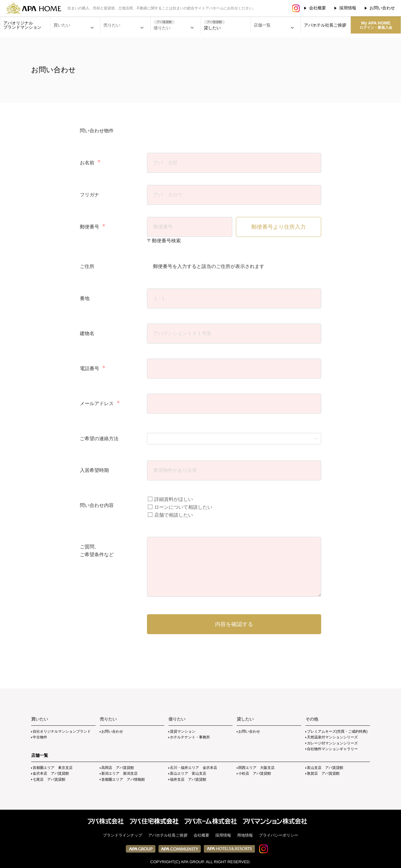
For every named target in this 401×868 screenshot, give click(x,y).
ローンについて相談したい (180, 507)
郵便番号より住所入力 (279, 227)
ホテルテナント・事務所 (190, 737)
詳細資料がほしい (170, 499)
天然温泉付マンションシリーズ (332, 737)
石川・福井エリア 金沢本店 (194, 768)
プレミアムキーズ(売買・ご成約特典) (337, 731)
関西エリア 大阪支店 (256, 768)
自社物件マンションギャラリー (332, 749)
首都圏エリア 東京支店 (53, 768)
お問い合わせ (382, 8)
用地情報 (245, 835)
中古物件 (40, 737)
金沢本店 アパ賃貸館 (51, 773)
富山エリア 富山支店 (188, 773)
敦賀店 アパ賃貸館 (323, 773)
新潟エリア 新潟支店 (119, 773)
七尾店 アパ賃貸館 (49, 779)
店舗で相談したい (170, 515)
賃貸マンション (183, 731)
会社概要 (318, 8)
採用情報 (348, 8)
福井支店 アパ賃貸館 (188, 779)
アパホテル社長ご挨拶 (325, 25)
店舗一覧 (40, 755)
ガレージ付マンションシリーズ (332, 743)
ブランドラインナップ (122, 835)
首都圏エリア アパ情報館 (123, 779)
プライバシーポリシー (279, 835)
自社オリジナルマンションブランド (62, 731)
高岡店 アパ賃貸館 (118, 768)
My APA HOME (376, 25)
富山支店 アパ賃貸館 (325, 768)
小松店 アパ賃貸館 (255, 773)
